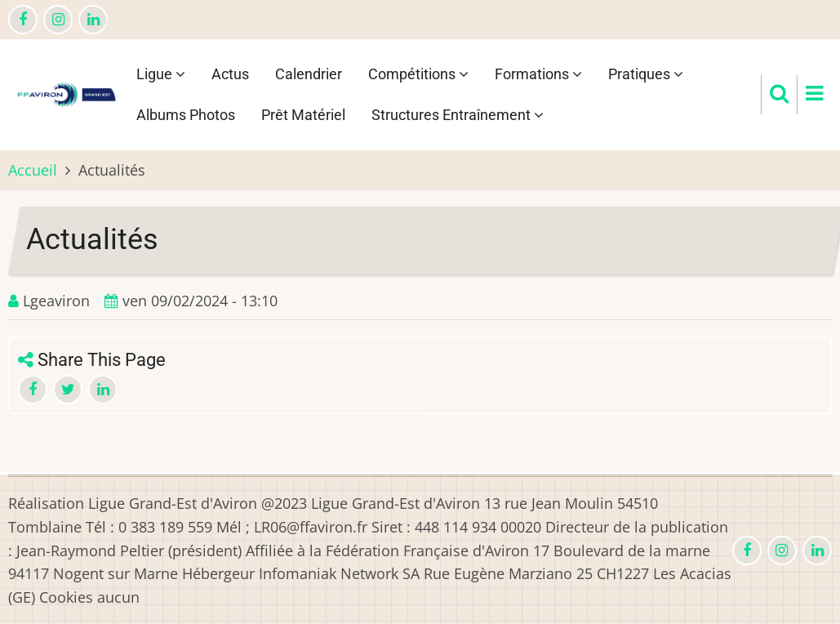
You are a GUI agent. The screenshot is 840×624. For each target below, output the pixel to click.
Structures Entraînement (458, 115)
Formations (538, 74)
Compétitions (418, 74)
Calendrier (309, 74)
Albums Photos (186, 115)
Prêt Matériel (303, 115)
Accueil (33, 170)
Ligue (161, 74)
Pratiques (646, 74)
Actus (230, 74)
